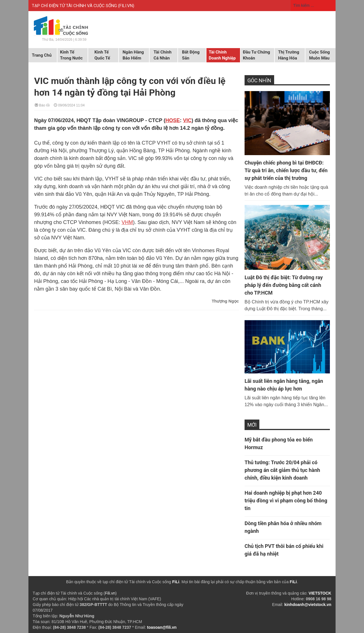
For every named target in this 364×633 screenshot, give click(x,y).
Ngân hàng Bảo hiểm (133, 55)
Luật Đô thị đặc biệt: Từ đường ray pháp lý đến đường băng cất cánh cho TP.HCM (284, 285)
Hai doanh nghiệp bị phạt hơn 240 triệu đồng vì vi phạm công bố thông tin (286, 501)
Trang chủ (42, 55)
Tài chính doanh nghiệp (222, 55)
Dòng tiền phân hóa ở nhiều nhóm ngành (283, 527)
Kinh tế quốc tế (102, 55)
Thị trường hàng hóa (289, 55)
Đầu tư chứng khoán (257, 55)
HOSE (172, 120)
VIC (187, 120)
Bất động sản (191, 55)
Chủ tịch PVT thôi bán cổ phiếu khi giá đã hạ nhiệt (284, 550)
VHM (127, 222)
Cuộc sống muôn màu (319, 55)
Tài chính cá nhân (163, 55)
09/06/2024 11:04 (69, 105)
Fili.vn (110, 593)
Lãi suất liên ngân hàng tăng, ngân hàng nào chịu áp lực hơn (284, 385)
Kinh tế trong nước (71, 55)
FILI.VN (126, 6)
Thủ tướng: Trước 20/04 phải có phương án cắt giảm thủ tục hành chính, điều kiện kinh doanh (282, 470)
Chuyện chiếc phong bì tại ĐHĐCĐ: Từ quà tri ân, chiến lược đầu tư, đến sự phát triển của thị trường (286, 170)
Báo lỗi (42, 105)
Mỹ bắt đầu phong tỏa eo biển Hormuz (279, 443)
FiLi (176, 582)
